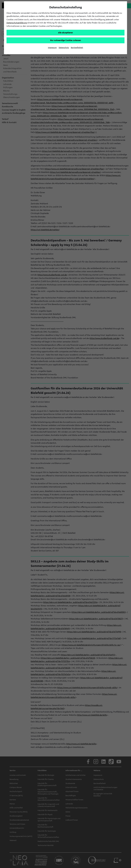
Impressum (52, 48)
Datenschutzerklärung (17, 23)
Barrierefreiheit (77, 48)
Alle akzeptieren (65, 33)
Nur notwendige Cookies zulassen (66, 40)
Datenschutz (64, 48)
